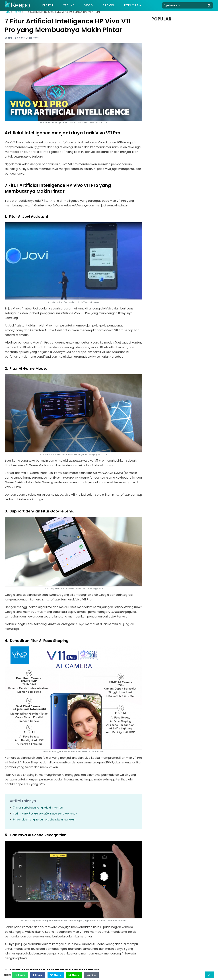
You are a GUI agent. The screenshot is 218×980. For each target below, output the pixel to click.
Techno (73, 5)
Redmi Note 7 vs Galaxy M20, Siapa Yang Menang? (45, 814)
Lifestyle (49, 5)
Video (94, 5)
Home (7, 12)
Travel (115, 5)
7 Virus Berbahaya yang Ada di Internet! (38, 808)
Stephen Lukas (31, 38)
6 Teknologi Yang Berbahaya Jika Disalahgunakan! (45, 820)
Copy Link (117, 974)
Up (210, 975)
